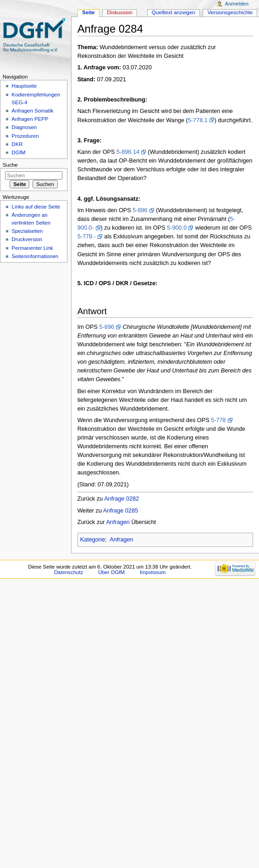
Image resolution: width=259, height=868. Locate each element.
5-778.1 (198, 120)
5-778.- (87, 237)
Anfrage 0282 (121, 499)
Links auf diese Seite (36, 207)
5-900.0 (177, 228)
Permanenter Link (32, 248)
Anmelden (237, 4)
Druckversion (27, 239)
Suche (10, 165)
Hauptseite (24, 86)
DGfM (18, 152)
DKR (17, 144)
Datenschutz (69, 572)
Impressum (153, 572)
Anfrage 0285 (121, 511)
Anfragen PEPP (30, 119)
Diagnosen (24, 127)
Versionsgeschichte (230, 12)
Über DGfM (111, 572)
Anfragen (118, 522)
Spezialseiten (27, 231)
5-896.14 (128, 152)
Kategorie (93, 540)
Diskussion (120, 12)
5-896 (140, 210)
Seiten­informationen (35, 256)
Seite (88, 12)
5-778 (218, 420)
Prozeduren (25, 136)
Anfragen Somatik (32, 111)
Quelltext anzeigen (174, 12)
